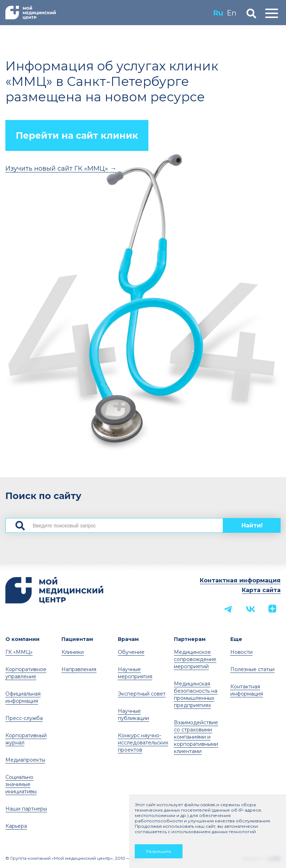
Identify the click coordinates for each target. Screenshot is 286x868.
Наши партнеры (26, 809)
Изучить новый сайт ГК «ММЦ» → (61, 168)
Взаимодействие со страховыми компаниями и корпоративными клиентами (196, 737)
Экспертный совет (142, 694)
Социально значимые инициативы (21, 784)
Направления (79, 669)
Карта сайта (261, 590)
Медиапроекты (25, 760)
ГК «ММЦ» (19, 652)
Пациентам (77, 639)
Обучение (131, 652)
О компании (22, 639)
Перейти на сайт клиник (77, 135)
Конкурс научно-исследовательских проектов (143, 743)
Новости (241, 652)
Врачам (128, 639)
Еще (236, 639)
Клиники (73, 652)
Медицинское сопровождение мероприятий (195, 659)
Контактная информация (240, 580)
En (230, 13)
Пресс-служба (24, 718)
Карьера (16, 826)
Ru (217, 13)
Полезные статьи (252, 669)
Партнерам (190, 639)
